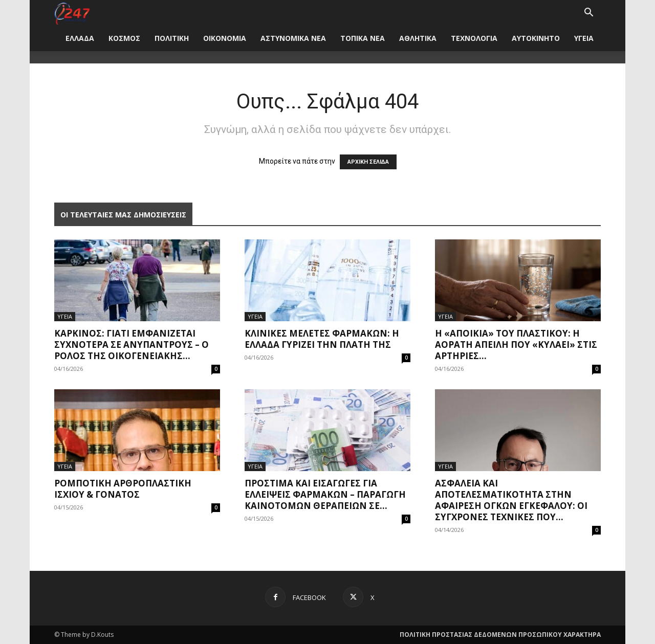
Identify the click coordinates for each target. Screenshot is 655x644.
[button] (588, 14)
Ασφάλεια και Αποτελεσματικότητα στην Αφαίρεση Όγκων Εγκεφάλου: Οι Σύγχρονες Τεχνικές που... (511, 500)
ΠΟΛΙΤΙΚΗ (172, 38)
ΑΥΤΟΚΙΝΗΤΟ (536, 38)
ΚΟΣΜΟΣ (124, 38)
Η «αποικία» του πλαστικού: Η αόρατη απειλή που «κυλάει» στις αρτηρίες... (516, 345)
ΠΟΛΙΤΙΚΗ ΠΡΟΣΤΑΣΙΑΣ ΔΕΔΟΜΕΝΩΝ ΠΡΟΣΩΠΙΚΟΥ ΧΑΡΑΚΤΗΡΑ (500, 635)
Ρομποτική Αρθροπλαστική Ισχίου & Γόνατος (123, 489)
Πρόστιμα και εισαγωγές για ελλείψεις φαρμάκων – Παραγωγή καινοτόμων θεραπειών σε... (325, 494)
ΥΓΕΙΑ (584, 38)
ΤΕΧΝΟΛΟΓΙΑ (474, 38)
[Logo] (72, 13)
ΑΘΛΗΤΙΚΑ (418, 38)
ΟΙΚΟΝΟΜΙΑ (225, 38)
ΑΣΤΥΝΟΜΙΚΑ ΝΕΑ (293, 38)
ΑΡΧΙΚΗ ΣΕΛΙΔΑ (368, 162)
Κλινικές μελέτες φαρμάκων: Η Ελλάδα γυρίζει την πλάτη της (322, 339)
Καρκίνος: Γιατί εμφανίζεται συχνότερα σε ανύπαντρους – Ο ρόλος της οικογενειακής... (132, 345)
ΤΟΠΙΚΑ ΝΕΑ (363, 38)
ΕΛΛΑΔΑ (80, 38)
